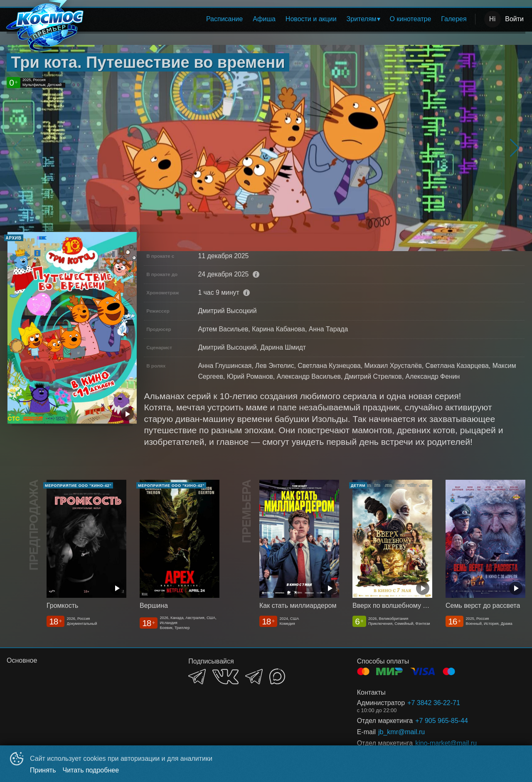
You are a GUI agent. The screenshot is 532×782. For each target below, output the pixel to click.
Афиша (264, 19)
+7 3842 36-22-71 (434, 703)
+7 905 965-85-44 (442, 721)
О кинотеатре (410, 19)
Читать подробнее (91, 770)
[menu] (282, 19)
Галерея (454, 19)
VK (225, 677)
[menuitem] (224, 19)
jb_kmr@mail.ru (401, 732)
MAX (277, 676)
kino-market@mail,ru (446, 743)
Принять (43, 770)
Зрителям (362, 19)
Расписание (224, 19)
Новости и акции (311, 19)
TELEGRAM (197, 677)
